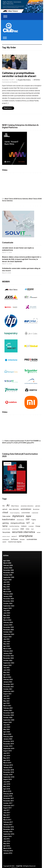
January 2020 (8, 739)
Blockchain (36, 509)
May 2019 (6, 758)
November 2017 (9, 801)
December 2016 (9, 827)
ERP (28, 520)
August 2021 (7, 694)
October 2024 (8, 603)
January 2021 (8, 710)
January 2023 (8, 653)
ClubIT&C (19, 866)
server (39, 532)
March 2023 (7, 649)
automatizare (26, 509)
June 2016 (7, 841)
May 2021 (6, 701)
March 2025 (7, 592)
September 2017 (9, 806)
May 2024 (6, 615)
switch (4, 542)
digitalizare (18, 516)
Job (33, 523)
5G (4, 506)
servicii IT (14, 536)
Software (14, 539)
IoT (28, 523)
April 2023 (7, 646)
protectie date (6, 529)
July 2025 (6, 582)
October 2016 (8, 832)
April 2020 (7, 732)
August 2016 (7, 836)
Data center (6, 516)
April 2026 (7, 561)
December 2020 (9, 713)
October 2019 (8, 746)
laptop (5, 526)
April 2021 (7, 703)
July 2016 (6, 839)
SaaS (32, 529)
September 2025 (9, 577)
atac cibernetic (14, 509)
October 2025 (8, 575)
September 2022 (9, 663)
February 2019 (8, 765)
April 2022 (7, 675)
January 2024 (8, 625)
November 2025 (9, 573)
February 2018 (8, 794)
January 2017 (8, 825)
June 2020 (7, 727)
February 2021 (8, 708)
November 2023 (9, 630)
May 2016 (6, 844)
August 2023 (7, 637)
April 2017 (7, 817)
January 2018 (8, 796)
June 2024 (7, 613)
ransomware (15, 529)
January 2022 (8, 682)
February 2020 (8, 737)
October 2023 (8, 632)
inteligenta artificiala (18, 523)
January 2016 (8, 853)
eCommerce (20, 520)
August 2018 (7, 779)
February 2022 (8, 679)
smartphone (26, 536)
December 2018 (9, 770)
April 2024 (7, 618)
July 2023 (6, 639)
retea (27, 529)
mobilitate (31, 526)
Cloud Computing (15, 513)
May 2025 (6, 587)
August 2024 (7, 608)
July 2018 (6, 782)
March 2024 (7, 620)
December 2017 (9, 798)
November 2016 (9, 829)
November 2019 (9, 744)
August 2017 (7, 808)
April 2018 (7, 789)
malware (24, 526)
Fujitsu (34, 520)
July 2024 (6, 611)
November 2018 (9, 772)
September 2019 (9, 749)
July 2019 (6, 753)
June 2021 (7, 699)
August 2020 (7, 722)
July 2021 (6, 696)
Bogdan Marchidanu (24, 80)
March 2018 (7, 791)
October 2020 (8, 718)
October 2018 (8, 775)
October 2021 (8, 689)
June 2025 (7, 584)
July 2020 (6, 725)
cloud (5, 512)
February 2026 (8, 565)
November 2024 (9, 601)
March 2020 (7, 734)
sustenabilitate (32, 539)
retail (22, 529)
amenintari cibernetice (27, 506)
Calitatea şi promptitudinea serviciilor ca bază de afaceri (19, 75)
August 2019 (7, 751)
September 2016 (9, 834)
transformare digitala (15, 542)
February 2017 (8, 822)
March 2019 (7, 763)
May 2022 (6, 672)
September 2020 (9, 720)
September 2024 (9, 606)
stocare (22, 539)
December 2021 (9, 684)
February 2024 (8, 622)
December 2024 (9, 599)
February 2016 (8, 851)
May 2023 (6, 644)
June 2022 (7, 670)
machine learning (14, 526)
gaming (6, 523)
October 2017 (8, 803)
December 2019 (9, 741)
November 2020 (9, 715)
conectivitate (26, 513)
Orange (38, 526)
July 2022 (6, 668)
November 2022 (9, 658)
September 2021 (9, 691)
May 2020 (6, 729)
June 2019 (7, 756)
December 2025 (9, 570)
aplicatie (38, 506)
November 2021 (9, 687)
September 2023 (9, 634)
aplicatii (5, 509)
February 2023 (8, 651)
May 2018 (6, 786)
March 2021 (7, 706)
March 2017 (7, 820)
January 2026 (8, 568)
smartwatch (6, 540)
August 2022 (7, 665)
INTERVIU (37, 80)
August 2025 (7, 580)
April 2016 (7, 846)
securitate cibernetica (24, 532)
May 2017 (6, 815)
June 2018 (7, 784)
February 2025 (8, 594)
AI (8, 505)
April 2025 (7, 589)
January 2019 (8, 768)
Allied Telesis (15, 506)
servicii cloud (6, 536)
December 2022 (9, 656)
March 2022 (7, 677)
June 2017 (7, 813)
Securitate (6, 532)
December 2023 (9, 627)
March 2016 (7, 848)
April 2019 (7, 760)
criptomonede (35, 513)
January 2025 (8, 596)
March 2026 (7, 563)
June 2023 (7, 642)
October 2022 (8, 661)
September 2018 (9, 777)
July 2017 (6, 810)
